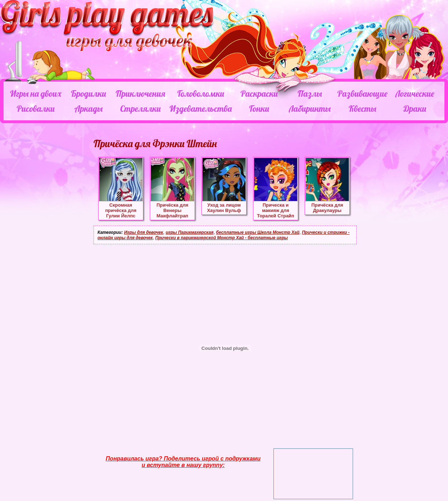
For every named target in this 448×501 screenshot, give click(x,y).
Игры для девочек (144, 232)
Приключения (140, 93)
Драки (415, 109)
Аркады (89, 109)
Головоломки (201, 93)
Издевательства (201, 109)
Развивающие (362, 93)
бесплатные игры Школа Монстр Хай (258, 232)
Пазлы (310, 93)
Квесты (363, 109)
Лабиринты (310, 109)
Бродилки (89, 93)
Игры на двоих (36, 93)
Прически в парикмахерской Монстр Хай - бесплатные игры (221, 238)
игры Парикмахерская (189, 232)
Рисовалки (36, 109)
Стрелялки (140, 109)
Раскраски (259, 93)
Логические (415, 93)
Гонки (259, 109)
